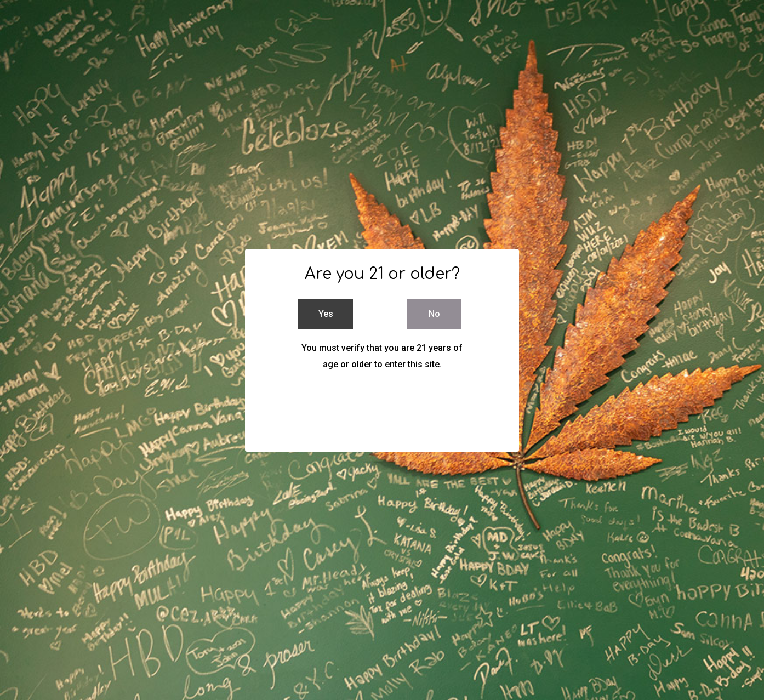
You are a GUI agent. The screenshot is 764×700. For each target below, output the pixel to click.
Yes (326, 314)
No (434, 314)
